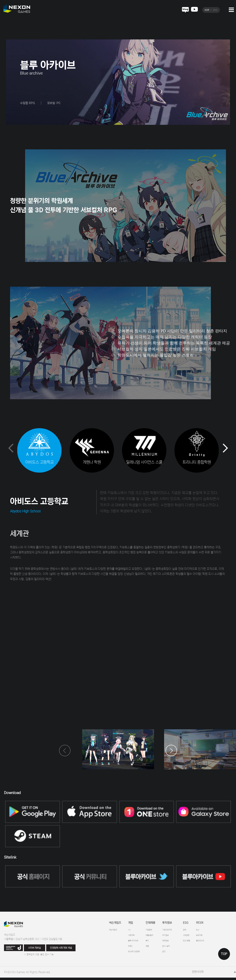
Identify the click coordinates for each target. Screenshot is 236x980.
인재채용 (156, 924)
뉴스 (215, 931)
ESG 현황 (201, 943)
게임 (131, 924)
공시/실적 (176, 949)
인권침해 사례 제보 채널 (61, 949)
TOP (224, 954)
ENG (215, 10)
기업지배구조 (178, 931)
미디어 (217, 924)
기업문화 (156, 931)
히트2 (131, 949)
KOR (207, 10)
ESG (199, 924)
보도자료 (218, 937)
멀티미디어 (219, 943)
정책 (198, 931)
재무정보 (175, 943)
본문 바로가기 (0, 0)
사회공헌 (201, 937)
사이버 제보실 (34, 949)
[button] (225, 449)
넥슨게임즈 (115, 924)
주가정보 (175, 937)
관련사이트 (198, 974)
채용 (154, 949)
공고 (173, 955)
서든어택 (133, 937)
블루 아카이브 (136, 943)
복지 (154, 943)
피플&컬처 (157, 937)
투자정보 (175, 924)
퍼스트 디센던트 (137, 955)
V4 (130, 931)
